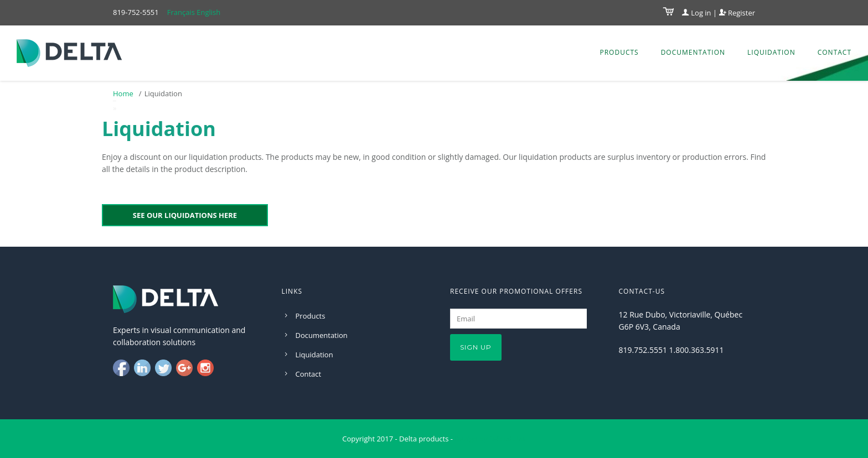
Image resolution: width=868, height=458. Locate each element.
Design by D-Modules (490, 439)
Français (181, 12)
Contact (835, 52)
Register (737, 13)
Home (123, 93)
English (208, 12)
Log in (697, 13)
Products (619, 52)
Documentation (693, 52)
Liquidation (771, 52)
